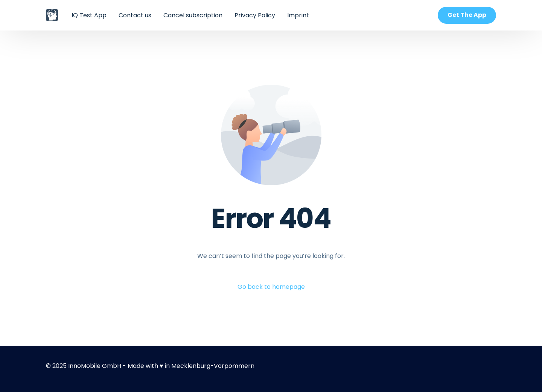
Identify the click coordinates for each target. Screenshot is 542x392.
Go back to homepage (271, 287)
